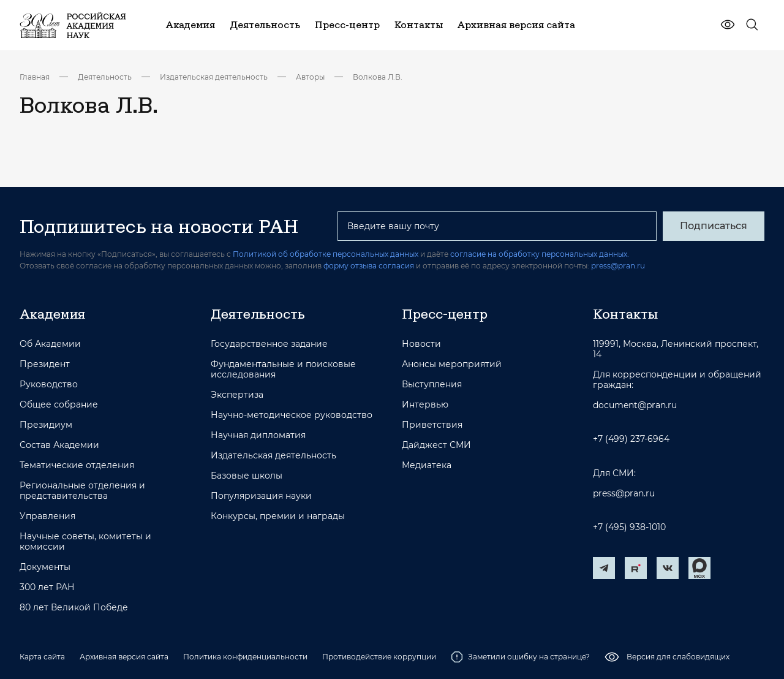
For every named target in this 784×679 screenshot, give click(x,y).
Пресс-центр (445, 314)
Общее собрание (59, 405)
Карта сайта (42, 657)
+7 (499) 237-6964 (631, 439)
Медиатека (427, 465)
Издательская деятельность (214, 77)
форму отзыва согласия (369, 266)
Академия (52, 314)
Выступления (432, 385)
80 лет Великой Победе (74, 608)
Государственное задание (269, 344)
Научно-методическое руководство (292, 415)
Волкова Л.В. (378, 77)
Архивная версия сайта (124, 657)
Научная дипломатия (258, 435)
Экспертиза (237, 395)
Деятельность (105, 77)
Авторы (310, 77)
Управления (47, 516)
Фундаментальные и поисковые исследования (283, 370)
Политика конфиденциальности (245, 657)
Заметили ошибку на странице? (520, 657)
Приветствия (432, 425)
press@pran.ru (618, 266)
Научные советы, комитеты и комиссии (85, 542)
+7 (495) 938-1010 (629, 527)
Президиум (46, 425)
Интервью (425, 405)
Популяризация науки (261, 496)
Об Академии (50, 344)
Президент (45, 364)
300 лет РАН (47, 587)
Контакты (625, 314)
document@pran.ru (635, 405)
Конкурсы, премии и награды (278, 516)
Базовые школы (247, 476)
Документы (45, 567)
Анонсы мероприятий (452, 364)
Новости (421, 344)
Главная (35, 77)
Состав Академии (59, 445)
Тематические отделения (77, 465)
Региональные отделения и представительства (82, 491)
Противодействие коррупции (379, 657)
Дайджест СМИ (436, 445)
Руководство (49, 385)
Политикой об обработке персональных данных (326, 254)
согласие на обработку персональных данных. (540, 254)
